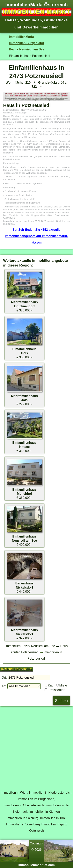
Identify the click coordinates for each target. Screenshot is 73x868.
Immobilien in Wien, (14, 792)
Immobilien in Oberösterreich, (24, 805)
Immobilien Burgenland (26, 43)
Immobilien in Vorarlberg (23, 824)
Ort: (4, 677)
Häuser (12, 20)
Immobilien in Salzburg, (23, 818)
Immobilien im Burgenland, (36, 799)
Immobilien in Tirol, (53, 818)
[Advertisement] (36, 746)
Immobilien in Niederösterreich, (51, 792)
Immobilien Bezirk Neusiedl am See (30, 646)
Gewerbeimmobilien (40, 27)
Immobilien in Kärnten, (45, 811)
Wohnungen (31, 20)
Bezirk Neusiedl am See (27, 49)
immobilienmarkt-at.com (36, 865)
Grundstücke (56, 20)
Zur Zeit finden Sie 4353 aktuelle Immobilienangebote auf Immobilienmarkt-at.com (36, 236)
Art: (4, 686)
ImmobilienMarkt (21, 37)
